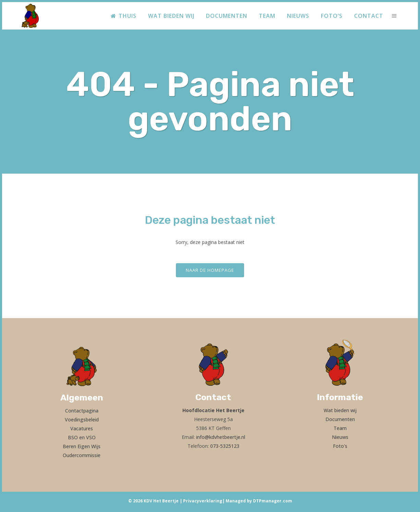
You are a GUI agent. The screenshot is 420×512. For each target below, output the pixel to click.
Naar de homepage (210, 270)
